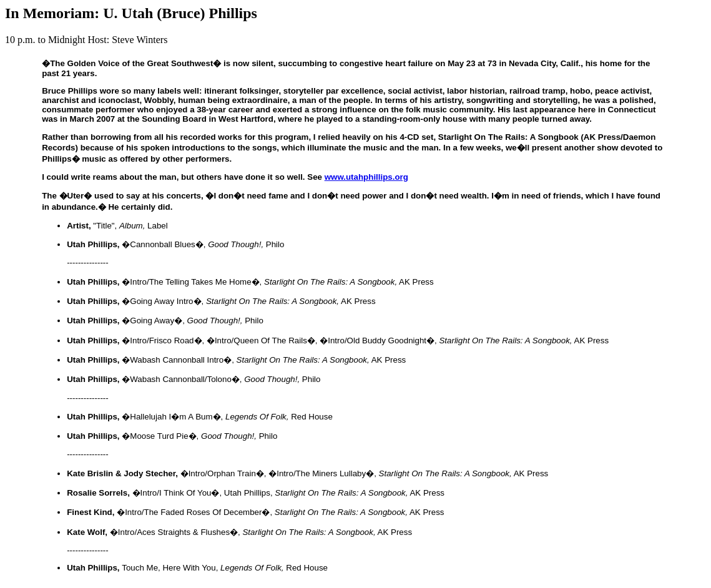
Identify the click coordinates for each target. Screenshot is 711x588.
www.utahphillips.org (366, 177)
